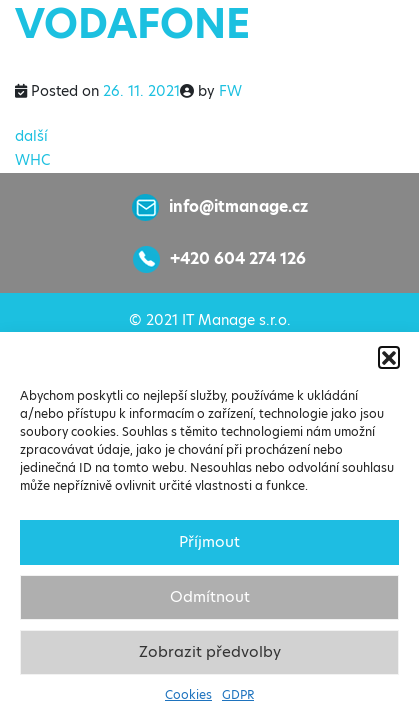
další (31, 136)
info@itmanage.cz (238, 206)
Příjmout (209, 541)
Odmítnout (210, 596)
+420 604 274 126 (238, 258)
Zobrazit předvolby (210, 651)
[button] (389, 357)
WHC (32, 160)
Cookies (188, 694)
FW (230, 91)
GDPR (238, 694)
